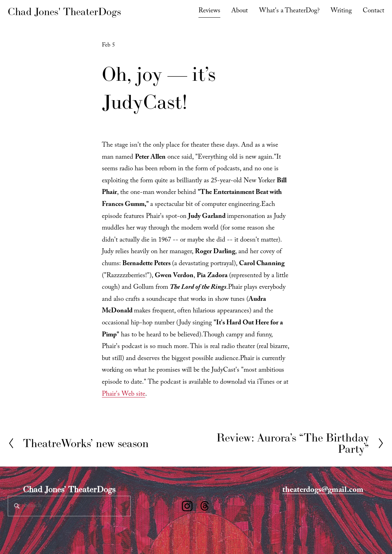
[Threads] (205, 506)
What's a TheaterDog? (289, 11)
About (240, 11)
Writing (341, 11)
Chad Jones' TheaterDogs (64, 11)
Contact (373, 11)
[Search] (69, 506)
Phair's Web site (124, 395)
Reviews (209, 11)
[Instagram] (187, 506)
